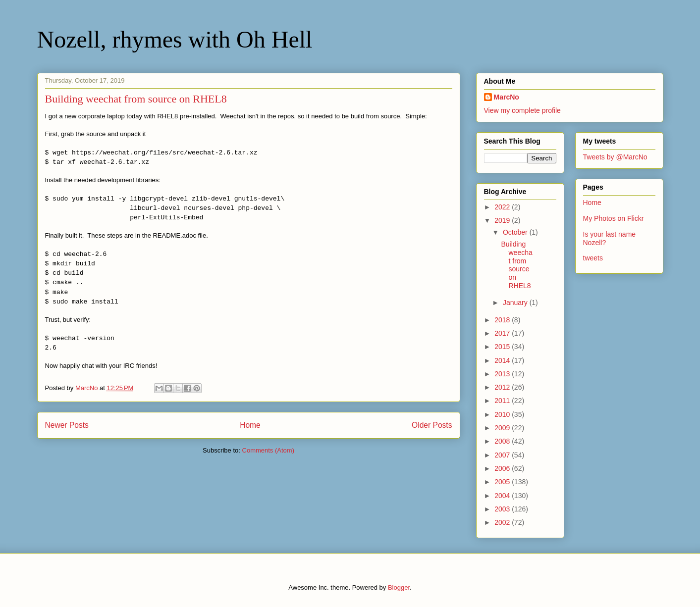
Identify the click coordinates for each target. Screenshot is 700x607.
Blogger (399, 587)
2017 (503, 333)
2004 (503, 496)
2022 (503, 207)
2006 (503, 468)
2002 (503, 522)
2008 (503, 441)
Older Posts (432, 425)
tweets (593, 258)
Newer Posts (67, 425)
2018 (503, 320)
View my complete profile (522, 110)
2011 (503, 401)
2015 (503, 347)
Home (250, 425)
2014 (503, 360)
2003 (503, 509)
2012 (503, 387)
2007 (503, 455)
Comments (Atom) (268, 450)
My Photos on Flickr (614, 218)
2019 (503, 220)
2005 (503, 482)
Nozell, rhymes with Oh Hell (175, 39)
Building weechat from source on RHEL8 (136, 99)
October (516, 232)
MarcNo (507, 97)
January (516, 303)
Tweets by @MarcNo (615, 157)
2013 (503, 374)
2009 (503, 428)
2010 (503, 414)
